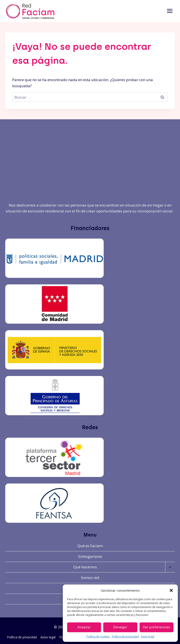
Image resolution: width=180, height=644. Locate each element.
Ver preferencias (156, 627)
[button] (171, 590)
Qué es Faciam (90, 546)
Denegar (120, 627)
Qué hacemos (85, 567)
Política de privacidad (125, 636)
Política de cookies (98, 636)
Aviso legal (148, 636)
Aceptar (84, 627)
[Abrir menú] (170, 11)
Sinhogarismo (90, 556)
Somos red (90, 578)
